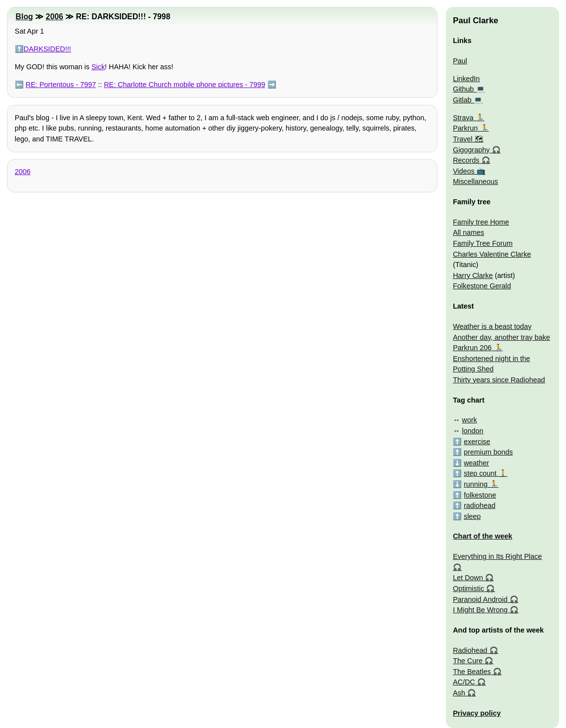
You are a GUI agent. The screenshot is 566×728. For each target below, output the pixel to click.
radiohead (479, 505)
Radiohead (470, 650)
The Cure (468, 661)
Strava (463, 118)
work (470, 420)
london (473, 431)
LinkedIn (466, 79)
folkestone (480, 495)
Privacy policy (477, 713)
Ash (459, 693)
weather (476, 463)
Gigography (471, 150)
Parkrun (465, 128)
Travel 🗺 (468, 139)
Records (466, 160)
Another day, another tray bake (501, 337)
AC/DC (464, 682)
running (476, 484)
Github (463, 89)
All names (468, 232)
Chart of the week (482, 536)
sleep (472, 516)
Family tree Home (481, 222)
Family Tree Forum (483, 243)
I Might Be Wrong (480, 610)
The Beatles (472, 672)
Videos (464, 171)
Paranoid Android (480, 599)
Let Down (468, 578)
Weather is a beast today (492, 326)
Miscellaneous (475, 182)
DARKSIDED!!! (47, 49)
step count (480, 473)
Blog (24, 17)
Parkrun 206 (472, 348)
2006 (55, 17)
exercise (477, 442)
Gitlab (462, 100)
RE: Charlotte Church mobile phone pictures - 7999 (184, 85)
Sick (98, 67)
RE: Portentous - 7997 (61, 85)
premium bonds (488, 452)
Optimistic (468, 589)
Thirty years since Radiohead (499, 380)
